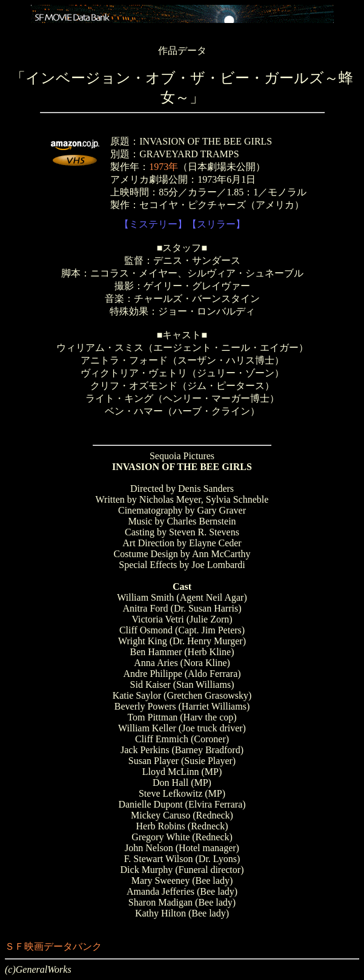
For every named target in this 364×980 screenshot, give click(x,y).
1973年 (164, 167)
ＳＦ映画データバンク (53, 946)
